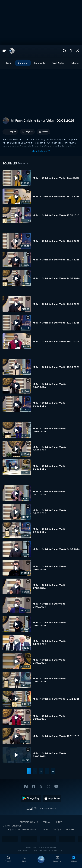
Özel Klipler (58, 63)
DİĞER (69, 829)
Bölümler (23, 63)
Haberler (75, 63)
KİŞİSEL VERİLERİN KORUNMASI (22, 829)
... (47, 771)
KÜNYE (59, 822)
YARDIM (45, 829)
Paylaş (43, 132)
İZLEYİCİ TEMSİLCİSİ (12, 826)
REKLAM (47, 822)
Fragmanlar (40, 63)
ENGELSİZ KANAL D (29, 822)
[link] (12, 51)
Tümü (9, 63)
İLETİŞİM (57, 829)
